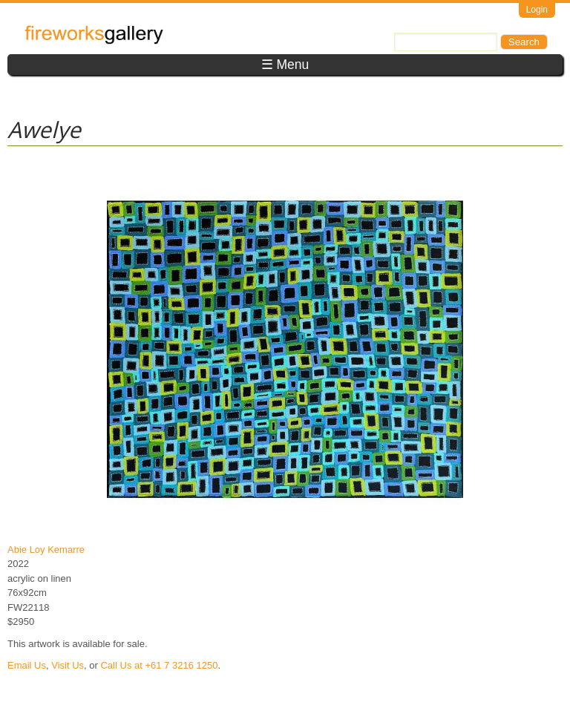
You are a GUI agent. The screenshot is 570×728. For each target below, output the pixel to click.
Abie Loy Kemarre (46, 550)
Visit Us (68, 665)
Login (537, 10)
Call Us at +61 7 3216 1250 (159, 665)
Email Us (27, 665)
